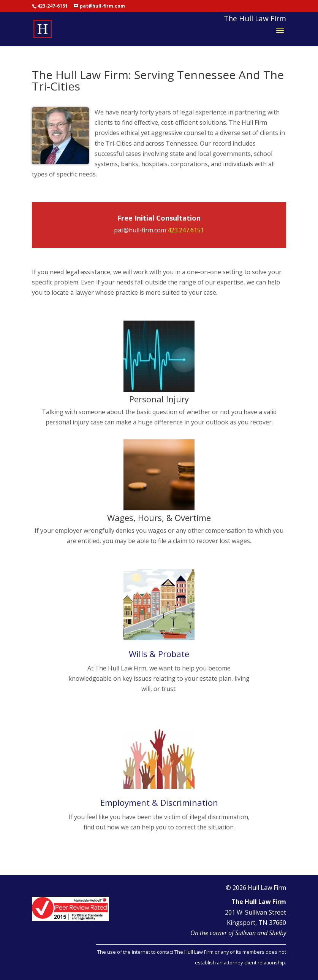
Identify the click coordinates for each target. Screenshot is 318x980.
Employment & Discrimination (159, 802)
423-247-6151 (52, 6)
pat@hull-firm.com (140, 230)
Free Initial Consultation (159, 218)
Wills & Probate (159, 654)
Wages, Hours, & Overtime (159, 518)
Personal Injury (159, 399)
